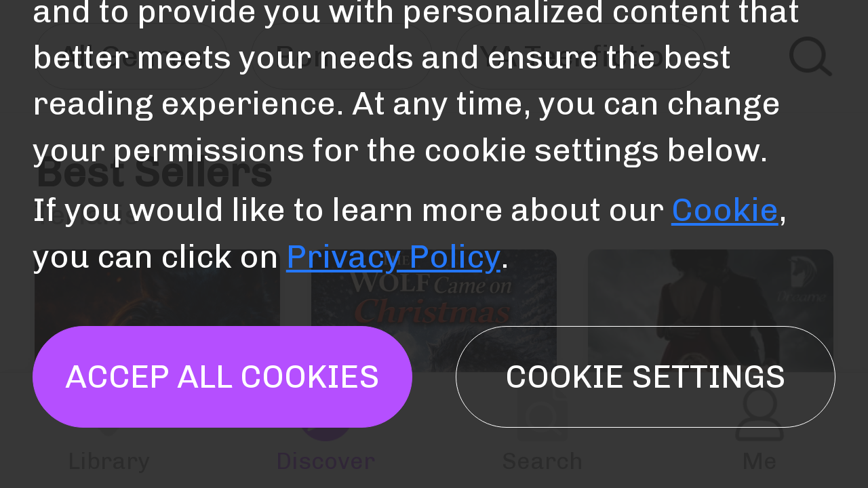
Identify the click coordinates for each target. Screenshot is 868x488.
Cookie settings (646, 377)
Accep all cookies (222, 377)
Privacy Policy (393, 257)
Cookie (725, 210)
